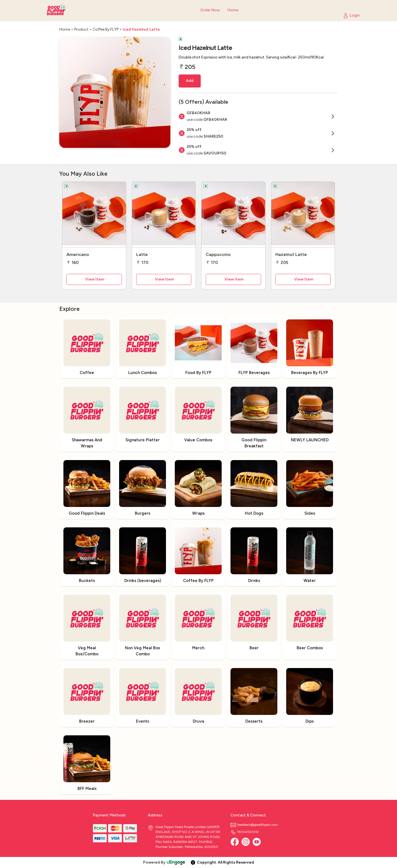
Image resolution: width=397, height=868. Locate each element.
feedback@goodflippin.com (254, 825)
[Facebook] (235, 842)
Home (65, 29)
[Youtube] (257, 842)
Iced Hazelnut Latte (141, 29)
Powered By (164, 862)
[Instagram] (246, 842)
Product (81, 29)
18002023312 (245, 832)
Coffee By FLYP (106, 29)
